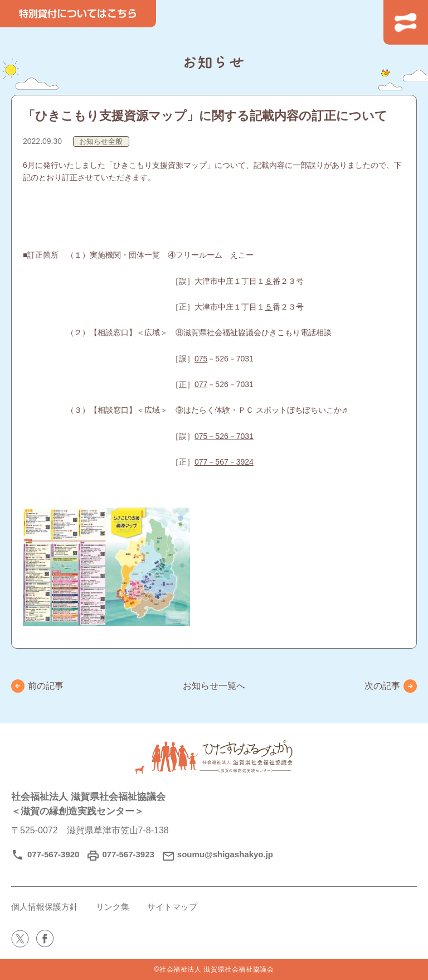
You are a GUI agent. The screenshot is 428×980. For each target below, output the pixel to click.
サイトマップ (172, 907)
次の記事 (382, 686)
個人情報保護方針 (45, 907)
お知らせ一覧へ (214, 686)
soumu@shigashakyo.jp (225, 854)
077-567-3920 (53, 854)
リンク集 (113, 907)
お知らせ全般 (101, 141)
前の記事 (46, 686)
